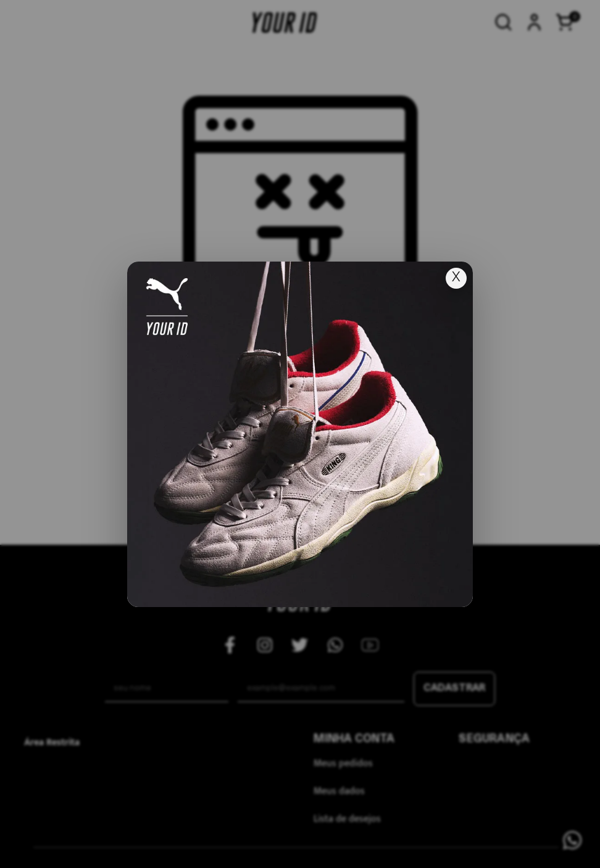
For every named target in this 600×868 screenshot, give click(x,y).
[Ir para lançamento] (300, 434)
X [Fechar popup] (456, 278)
